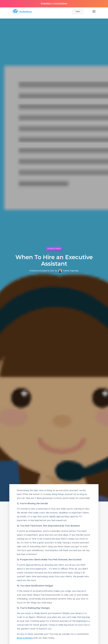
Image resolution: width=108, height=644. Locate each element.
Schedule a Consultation (54, 4)
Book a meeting (25, 638)
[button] (94, 11)
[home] (37, 11)
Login (78, 11)
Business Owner (54, 249)
